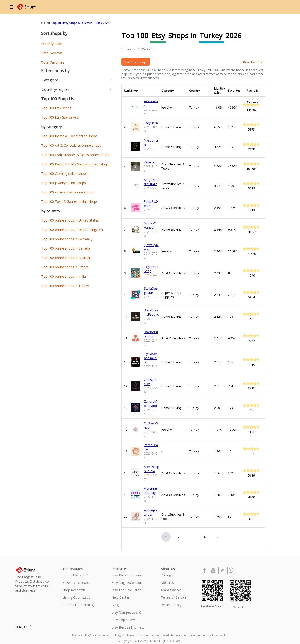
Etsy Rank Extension (127, 575)
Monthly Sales (52, 44)
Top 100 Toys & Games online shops (69, 202)
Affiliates (167, 583)
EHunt (45, 23)
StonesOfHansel (151, 225)
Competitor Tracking (78, 605)
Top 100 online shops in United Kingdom (72, 230)
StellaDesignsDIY (151, 291)
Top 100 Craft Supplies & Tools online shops (75, 155)
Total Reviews (52, 53)
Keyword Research (77, 583)
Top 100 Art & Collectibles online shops (71, 145)
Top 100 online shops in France (65, 267)
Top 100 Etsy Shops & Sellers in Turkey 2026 (80, 23)
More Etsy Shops (136, 62)
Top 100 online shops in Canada (66, 248)
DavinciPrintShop (151, 334)
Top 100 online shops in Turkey (65, 286)
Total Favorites (53, 62)
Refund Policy (171, 605)
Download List (253, 62)
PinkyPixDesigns (151, 204)
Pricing (166, 575)
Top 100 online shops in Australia (66, 258)
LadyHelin (151, 123)
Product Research (76, 575)
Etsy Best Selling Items (128, 628)
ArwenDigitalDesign (151, 491)
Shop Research (74, 590)
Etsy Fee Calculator (126, 590)
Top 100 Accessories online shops (67, 192)
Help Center (120, 598)
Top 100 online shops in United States (70, 220)
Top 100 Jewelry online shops (64, 183)
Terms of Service (174, 598)
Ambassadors (171, 590)
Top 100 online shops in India (64, 276)
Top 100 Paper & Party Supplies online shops (75, 164)
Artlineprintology (151, 512)
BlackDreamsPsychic (151, 312)
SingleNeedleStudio (151, 182)
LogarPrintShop (151, 269)
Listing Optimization (77, 598)
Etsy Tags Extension (127, 583)
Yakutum (150, 162)
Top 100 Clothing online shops (64, 173)
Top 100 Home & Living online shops (69, 136)
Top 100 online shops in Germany (67, 239)
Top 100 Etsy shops (56, 108)
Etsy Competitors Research (128, 613)
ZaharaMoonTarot (150, 404)
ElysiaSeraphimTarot (151, 358)
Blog (115, 605)
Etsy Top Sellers (124, 620)
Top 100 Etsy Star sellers (60, 117)
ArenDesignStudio (151, 469)
